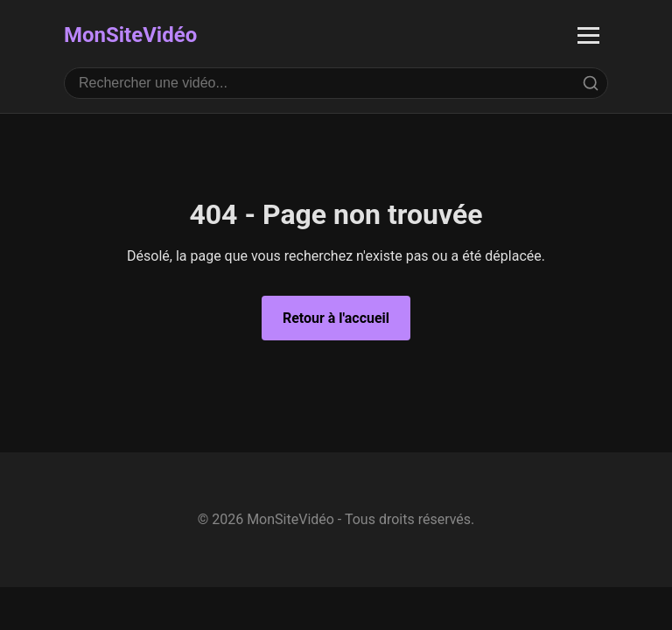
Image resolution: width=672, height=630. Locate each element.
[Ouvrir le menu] (588, 35)
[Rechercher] (591, 83)
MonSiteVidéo (130, 35)
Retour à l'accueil (336, 318)
